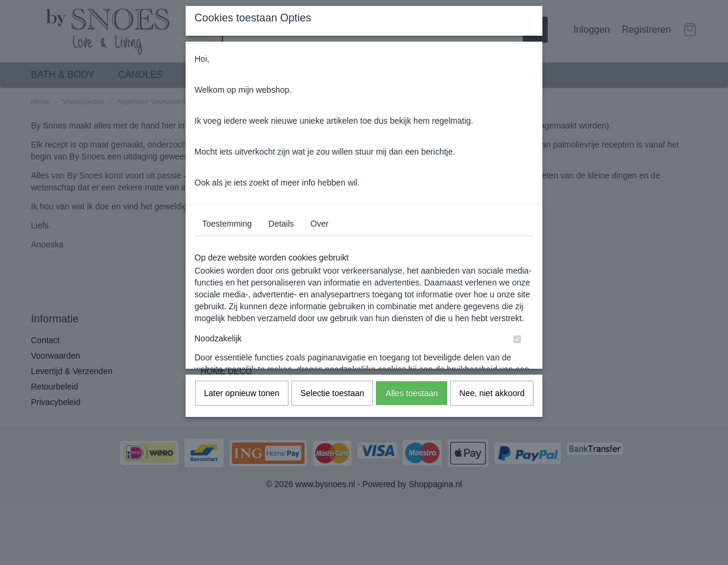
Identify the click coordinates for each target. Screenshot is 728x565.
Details (281, 224)
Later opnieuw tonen (242, 393)
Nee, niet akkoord (492, 393)
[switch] (517, 339)
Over (319, 224)
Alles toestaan (412, 393)
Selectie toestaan (332, 393)
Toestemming (227, 224)
